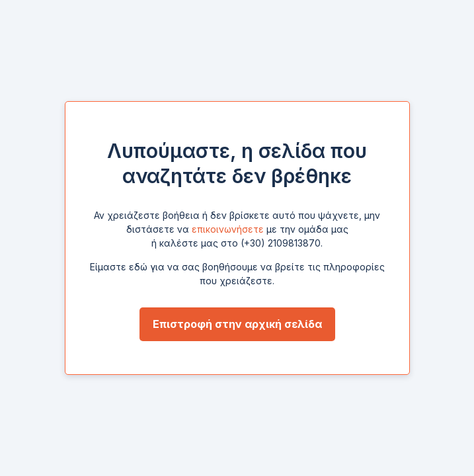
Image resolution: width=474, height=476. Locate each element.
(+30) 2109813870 (281, 243)
